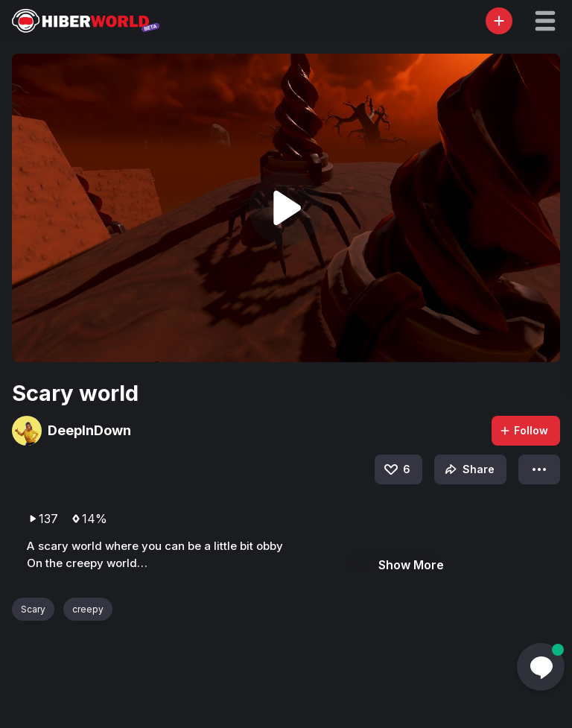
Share (468, 469)
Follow (524, 430)
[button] (545, 21)
